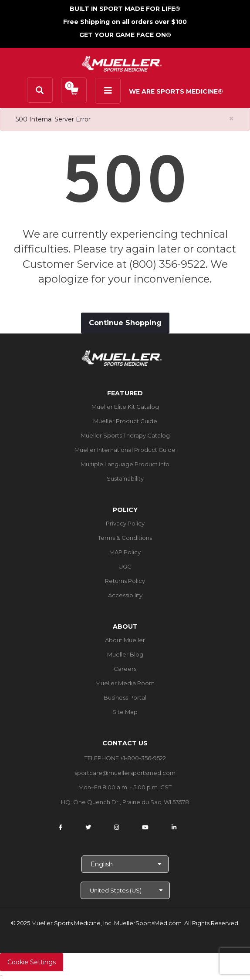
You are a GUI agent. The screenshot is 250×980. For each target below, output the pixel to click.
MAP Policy (125, 552)
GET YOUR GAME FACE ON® (125, 35)
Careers (125, 669)
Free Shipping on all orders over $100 (125, 22)
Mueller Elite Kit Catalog (125, 407)
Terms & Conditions (125, 538)
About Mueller (125, 640)
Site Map (125, 712)
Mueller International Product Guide (125, 450)
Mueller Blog (125, 654)
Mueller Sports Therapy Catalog (125, 435)
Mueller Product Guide (125, 421)
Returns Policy (125, 581)
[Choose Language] (125, 864)
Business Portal (125, 697)
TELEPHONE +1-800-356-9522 (125, 758)
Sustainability (125, 478)
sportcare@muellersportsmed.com (125, 773)
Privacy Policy (125, 523)
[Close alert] (231, 119)
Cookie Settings (32, 962)
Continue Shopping (125, 323)
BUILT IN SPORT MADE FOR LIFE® (125, 9)
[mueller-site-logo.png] (122, 63)
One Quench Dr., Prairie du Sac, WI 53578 (131, 802)
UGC (125, 566)
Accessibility (125, 595)
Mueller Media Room (125, 683)
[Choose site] (125, 890)
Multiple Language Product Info (125, 464)
